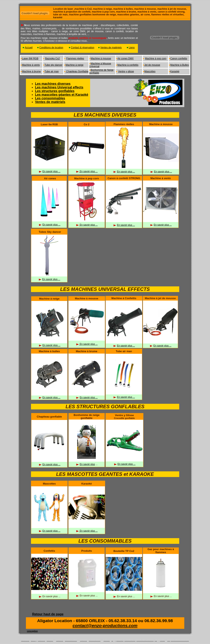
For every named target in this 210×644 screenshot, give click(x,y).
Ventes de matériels (111, 48)
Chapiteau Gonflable (77, 71)
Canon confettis (179, 58)
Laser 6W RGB (30, 58)
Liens (132, 48)
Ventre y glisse (126, 71)
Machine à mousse (101, 58)
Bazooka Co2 (52, 58)
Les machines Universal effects (59, 87)
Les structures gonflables (55, 91)
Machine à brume (31, 71)
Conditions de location (51, 48)
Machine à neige (75, 65)
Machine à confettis (128, 65)
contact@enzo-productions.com (105, 625)
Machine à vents (31, 65)
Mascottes (150, 71)
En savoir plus (87, 464)
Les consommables (50, 98)
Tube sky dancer (53, 65)
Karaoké (175, 71)
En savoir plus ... (51, 171)
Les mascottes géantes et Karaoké (62, 95)
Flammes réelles (75, 58)
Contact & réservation (83, 48)
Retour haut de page (48, 614)
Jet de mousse (152, 65)
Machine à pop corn (156, 58)
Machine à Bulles (180, 65)
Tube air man (52, 71)
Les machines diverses (53, 84)
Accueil (29, 48)
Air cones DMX (126, 58)
